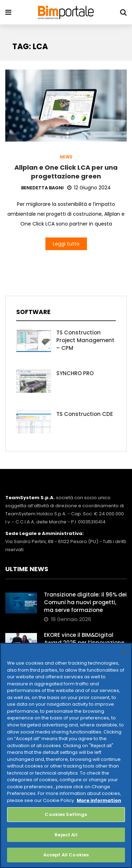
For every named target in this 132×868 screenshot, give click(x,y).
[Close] (124, 653)
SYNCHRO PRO (75, 373)
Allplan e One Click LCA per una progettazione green (66, 172)
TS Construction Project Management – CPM (85, 340)
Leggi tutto (66, 244)
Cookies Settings (66, 814)
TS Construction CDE (85, 414)
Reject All (66, 835)
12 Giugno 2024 (89, 188)
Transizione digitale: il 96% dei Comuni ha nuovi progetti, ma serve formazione (85, 602)
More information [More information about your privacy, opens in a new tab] (99, 800)
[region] (66, 755)
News (66, 157)
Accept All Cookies (66, 855)
